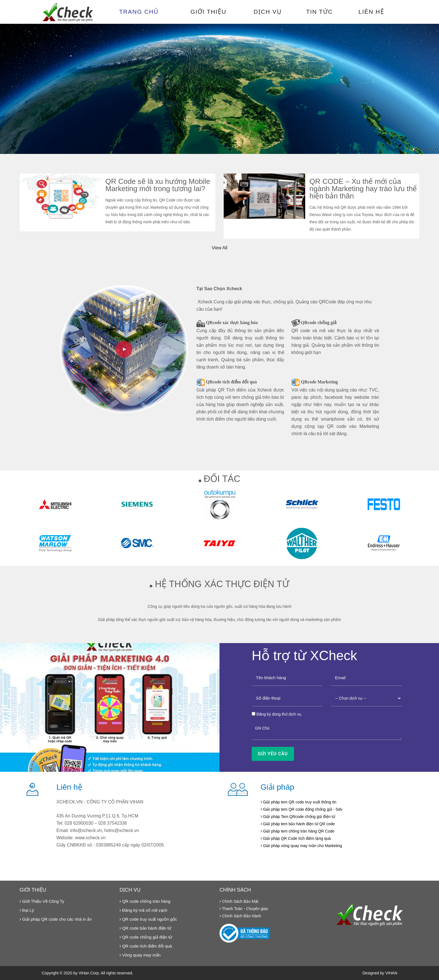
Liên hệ (371, 12)
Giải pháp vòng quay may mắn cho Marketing (301, 846)
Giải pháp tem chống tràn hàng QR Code (298, 831)
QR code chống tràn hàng (145, 901)
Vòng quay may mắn (140, 955)
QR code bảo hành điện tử (145, 928)
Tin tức (319, 12)
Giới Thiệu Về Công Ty (42, 901)
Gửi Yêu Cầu (273, 754)
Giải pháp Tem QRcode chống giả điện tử (298, 817)
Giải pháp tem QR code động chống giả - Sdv (302, 809)
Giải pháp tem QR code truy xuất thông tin (299, 802)
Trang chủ (139, 12)
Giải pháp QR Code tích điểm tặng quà (296, 838)
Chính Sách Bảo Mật (239, 901)
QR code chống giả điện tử (146, 937)
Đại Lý (27, 910)
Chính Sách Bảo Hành (240, 916)
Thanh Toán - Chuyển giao (244, 909)
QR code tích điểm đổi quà (146, 946)
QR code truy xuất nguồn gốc (148, 919)
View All (219, 248)
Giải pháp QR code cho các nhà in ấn (56, 919)
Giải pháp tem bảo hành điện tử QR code (298, 824)
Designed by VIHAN (380, 973)
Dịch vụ (268, 12)
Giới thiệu (208, 12)
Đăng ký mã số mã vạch (143, 910)
